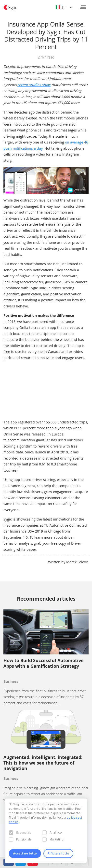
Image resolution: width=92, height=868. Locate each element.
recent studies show (34, 85)
